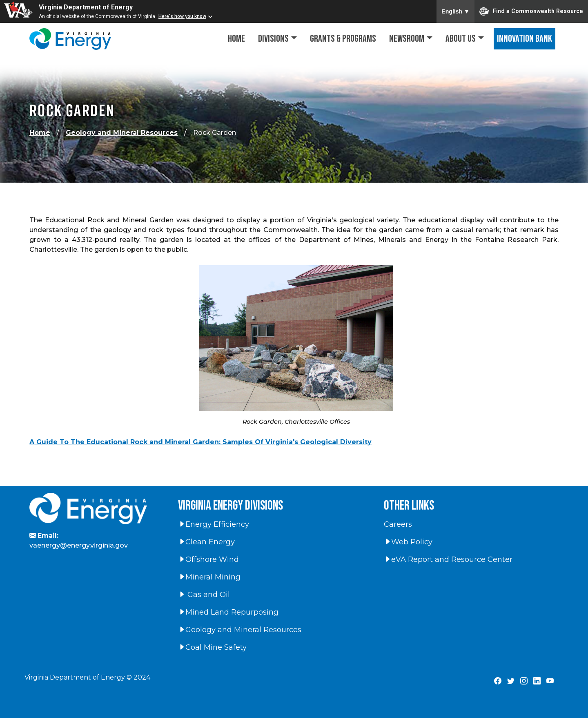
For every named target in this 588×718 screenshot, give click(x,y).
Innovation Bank (525, 39)
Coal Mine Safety (212, 647)
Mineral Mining (209, 577)
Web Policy (408, 542)
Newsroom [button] (407, 39)
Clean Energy (206, 542)
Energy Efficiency (214, 524)
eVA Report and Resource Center (448, 559)
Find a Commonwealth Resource (531, 11)
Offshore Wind (208, 559)
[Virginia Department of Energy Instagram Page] (524, 681)
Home (236, 39)
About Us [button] (461, 39)
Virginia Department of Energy (86, 7)
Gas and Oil (204, 595)
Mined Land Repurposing (228, 612)
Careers (398, 524)
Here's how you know (182, 16)
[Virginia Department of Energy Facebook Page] (498, 681)
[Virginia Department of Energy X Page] (511, 681)
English (455, 11)
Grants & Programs (343, 39)
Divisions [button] (273, 39)
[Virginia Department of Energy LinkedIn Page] (537, 681)
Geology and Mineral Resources (122, 133)
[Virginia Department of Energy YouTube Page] (550, 681)
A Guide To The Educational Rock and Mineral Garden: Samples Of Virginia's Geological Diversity (200, 442)
